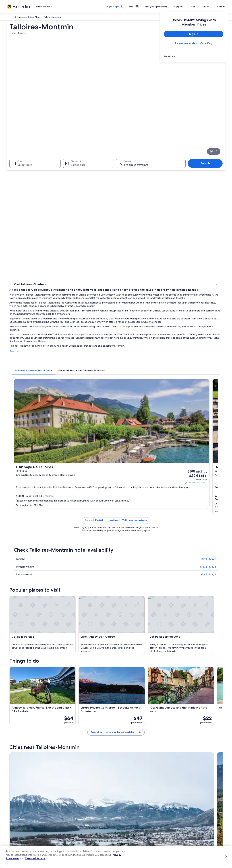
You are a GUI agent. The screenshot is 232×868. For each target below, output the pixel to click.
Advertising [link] (13, 831)
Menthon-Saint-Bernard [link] (27, 692)
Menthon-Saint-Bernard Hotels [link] (36, 655)
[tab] (87, 213)
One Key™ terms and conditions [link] (135, 814)
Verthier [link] (17, 712)
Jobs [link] (10, 802)
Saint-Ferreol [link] (73, 692)
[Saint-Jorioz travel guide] (204, 580)
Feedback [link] (12, 842)
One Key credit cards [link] (74, 842)
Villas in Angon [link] (26, 648)
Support (185, 7)
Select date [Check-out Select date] (77, 114)
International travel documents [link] (191, 825)
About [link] (10, 796)
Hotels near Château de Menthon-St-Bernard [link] (44, 641)
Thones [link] (122, 685)
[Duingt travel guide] (123, 580)
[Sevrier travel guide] (82, 580)
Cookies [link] (124, 802)
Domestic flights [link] (71, 819)
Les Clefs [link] (123, 706)
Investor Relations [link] (16, 825)
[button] (116, 610)
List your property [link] (16, 808)
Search (207, 113)
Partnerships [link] (13, 814)
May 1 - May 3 (208, 363)
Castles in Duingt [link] (127, 634)
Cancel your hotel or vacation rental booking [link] (197, 802)
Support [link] (180, 796)
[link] (194, 56)
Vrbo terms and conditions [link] (133, 819)
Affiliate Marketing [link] (16, 837)
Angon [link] (69, 699)
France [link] (21, 18)
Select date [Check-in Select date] (23, 114)
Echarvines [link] (19, 706)
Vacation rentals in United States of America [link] (85, 808)
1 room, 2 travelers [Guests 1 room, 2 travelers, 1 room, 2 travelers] (136, 114)
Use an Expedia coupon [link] (187, 819)
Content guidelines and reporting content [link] (140, 837)
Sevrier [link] (16, 685)
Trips (199, 7)
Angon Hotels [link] (125, 648)
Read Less (68, 197)
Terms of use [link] (126, 808)
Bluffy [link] (174, 699)
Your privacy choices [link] (130, 831)
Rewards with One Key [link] (75, 837)
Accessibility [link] (126, 825)
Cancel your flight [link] (184, 808)
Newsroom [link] (13, 819)
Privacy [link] (123, 796)
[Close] (226, 857)
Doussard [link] (18, 699)
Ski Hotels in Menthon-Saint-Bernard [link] (39, 661)
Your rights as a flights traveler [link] (190, 831)
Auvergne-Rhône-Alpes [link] (39, 18)
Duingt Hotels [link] (26, 634)
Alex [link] (120, 692)
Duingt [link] (69, 685)
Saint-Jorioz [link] (178, 685)
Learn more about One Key (194, 43)
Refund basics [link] (183, 814)
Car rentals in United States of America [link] (82, 825)
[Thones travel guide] (163, 580)
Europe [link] (11, 18)
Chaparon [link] (177, 706)
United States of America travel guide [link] (82, 796)
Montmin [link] (71, 706)
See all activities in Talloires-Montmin (143, 554)
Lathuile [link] (175, 692)
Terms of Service (35, 858)
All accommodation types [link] (76, 831)
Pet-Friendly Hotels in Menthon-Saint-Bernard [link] (143, 661)
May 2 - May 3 (208, 355)
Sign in (221, 7)
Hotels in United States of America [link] (80, 802)
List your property (163, 7)
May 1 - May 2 (208, 347)
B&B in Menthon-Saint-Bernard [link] (135, 655)
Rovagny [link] (123, 699)
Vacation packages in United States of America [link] (86, 814)
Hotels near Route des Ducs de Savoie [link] (138, 641)
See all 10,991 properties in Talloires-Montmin (143, 313)
